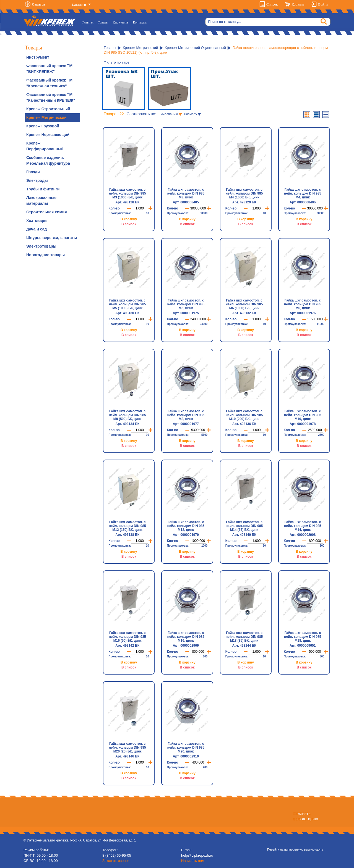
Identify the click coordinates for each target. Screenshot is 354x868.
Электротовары (41, 246)
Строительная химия (47, 212)
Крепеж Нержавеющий (48, 135)
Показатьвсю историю (306, 816)
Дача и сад (37, 229)
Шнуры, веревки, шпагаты (52, 238)
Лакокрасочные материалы (41, 200)
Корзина (298, 4)
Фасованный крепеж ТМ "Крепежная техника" (49, 83)
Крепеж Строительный (48, 109)
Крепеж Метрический (46, 117)
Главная (89, 22)
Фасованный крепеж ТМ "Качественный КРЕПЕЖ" (51, 97)
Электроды (37, 180)
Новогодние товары (45, 255)
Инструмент (38, 57)
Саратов (39, 4)
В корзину (129, 219)
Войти (323, 4)
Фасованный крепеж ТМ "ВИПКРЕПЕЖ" (49, 69)
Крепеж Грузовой (43, 126)
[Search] (268, 22)
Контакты (140, 22)
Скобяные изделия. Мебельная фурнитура (48, 160)
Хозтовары (37, 221)
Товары (103, 22)
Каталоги (79, 5)
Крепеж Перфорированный (45, 146)
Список (272, 4)
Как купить (120, 22)
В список (129, 224)
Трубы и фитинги (43, 189)
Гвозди (33, 172)
